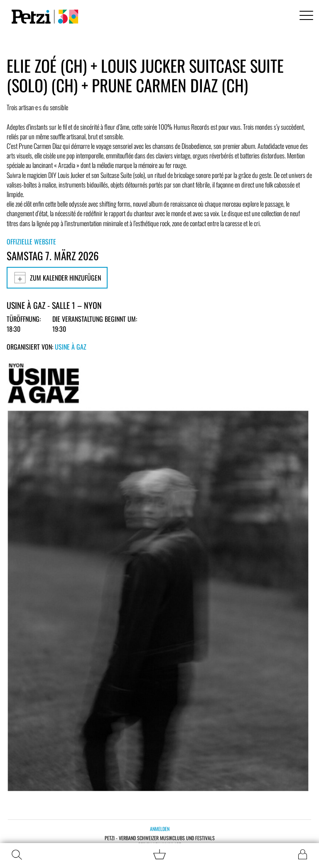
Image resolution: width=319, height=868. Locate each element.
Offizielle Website (31, 242)
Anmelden (160, 829)
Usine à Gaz (71, 347)
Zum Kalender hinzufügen (57, 278)
